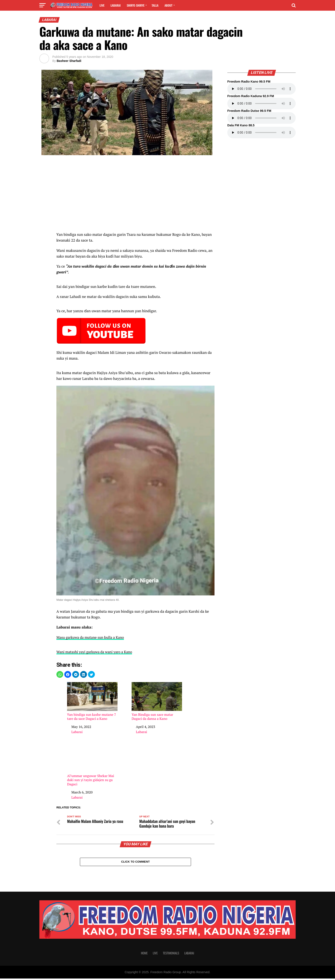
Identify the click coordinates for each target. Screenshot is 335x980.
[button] (60, 674)
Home (144, 954)
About (168, 5)
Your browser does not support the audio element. (262, 89)
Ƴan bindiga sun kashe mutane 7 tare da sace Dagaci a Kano (92, 701)
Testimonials (171, 954)
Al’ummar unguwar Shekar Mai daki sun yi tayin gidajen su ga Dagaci (92, 764)
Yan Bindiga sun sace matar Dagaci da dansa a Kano (157, 701)
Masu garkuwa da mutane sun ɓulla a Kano (92, 637)
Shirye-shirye (136, 5)
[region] (135, 196)
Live (102, 5)
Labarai (115, 5)
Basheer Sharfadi (69, 61)
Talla (155, 5)
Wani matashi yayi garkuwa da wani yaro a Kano (96, 652)
